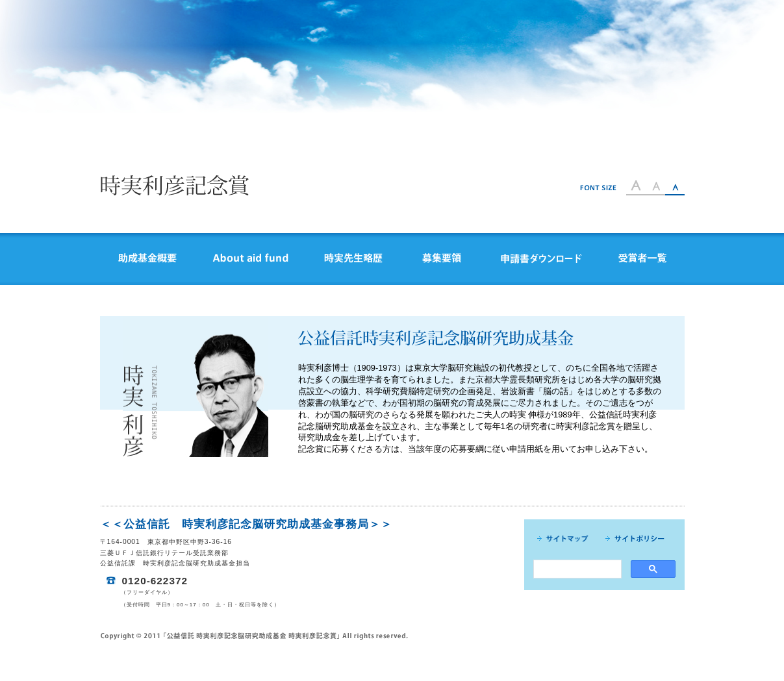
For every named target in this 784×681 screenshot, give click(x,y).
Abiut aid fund (250, 259)
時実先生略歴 (353, 259)
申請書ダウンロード (541, 259)
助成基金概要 (147, 259)
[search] (576, 569)
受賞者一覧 (642, 259)
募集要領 (442, 259)
